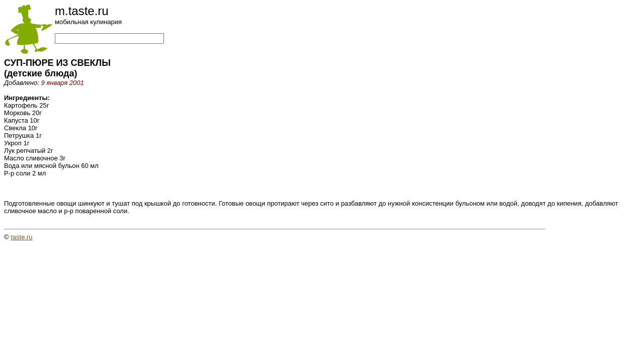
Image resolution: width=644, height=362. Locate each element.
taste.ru (21, 237)
